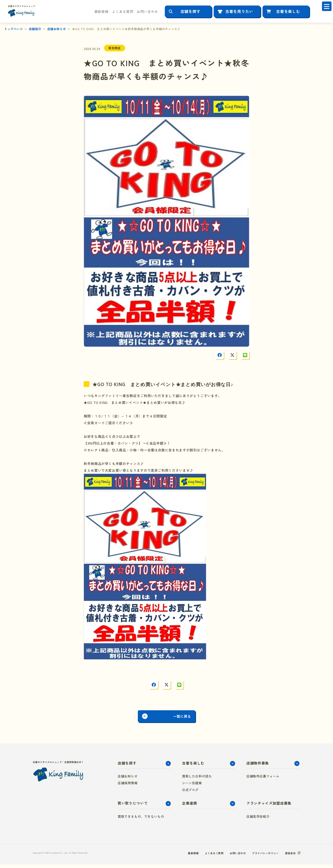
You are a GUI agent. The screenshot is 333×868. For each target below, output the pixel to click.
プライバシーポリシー (261, 856)
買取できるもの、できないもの (141, 820)
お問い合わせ (147, 11)
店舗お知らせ (57, 29)
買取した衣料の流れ (197, 779)
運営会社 (289, 856)
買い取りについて (133, 806)
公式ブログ (190, 793)
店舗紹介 (35, 29)
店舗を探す (190, 11)
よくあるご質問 (204, 856)
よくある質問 (123, 11)
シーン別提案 (192, 786)
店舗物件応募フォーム (263, 779)
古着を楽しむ (288, 11)
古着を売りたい (239, 11)
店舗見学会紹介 (258, 820)
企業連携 (190, 806)
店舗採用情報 (128, 786)
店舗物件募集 (258, 766)
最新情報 (101, 11)
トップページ (13, 29)
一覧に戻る (188, 718)
